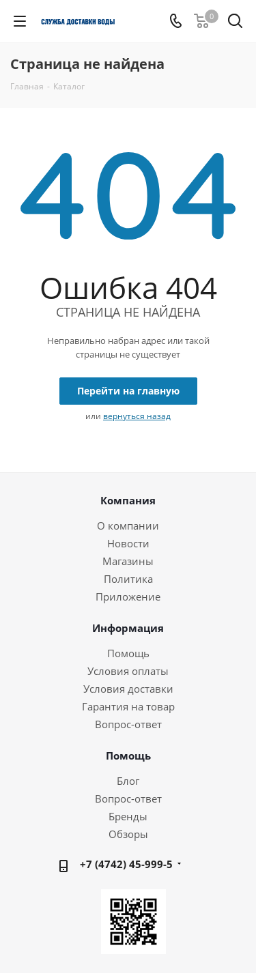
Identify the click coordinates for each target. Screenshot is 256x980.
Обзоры (128, 834)
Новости (128, 543)
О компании (128, 525)
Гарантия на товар (128, 706)
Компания (128, 500)
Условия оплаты (128, 671)
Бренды (128, 816)
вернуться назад (137, 416)
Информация (128, 628)
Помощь (128, 653)
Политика (128, 579)
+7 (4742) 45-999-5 (126, 864)
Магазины (128, 561)
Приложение (128, 596)
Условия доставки (128, 689)
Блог (128, 781)
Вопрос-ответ (128, 724)
